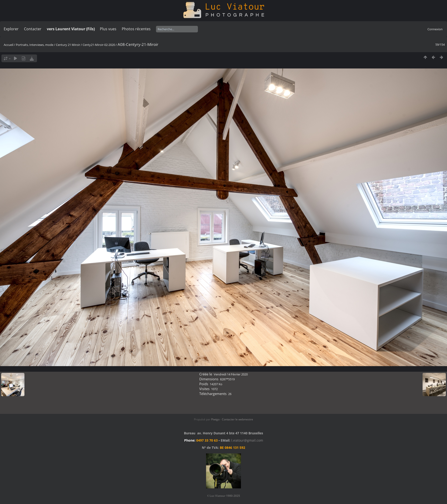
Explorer (11, 29)
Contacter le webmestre (237, 419)
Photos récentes (136, 29)
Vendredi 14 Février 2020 (231, 374)
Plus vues (108, 29)
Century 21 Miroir (68, 45)
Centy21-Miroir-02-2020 (99, 45)
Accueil (8, 45)
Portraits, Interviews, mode (35, 45)
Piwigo (215, 419)
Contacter (33, 29)
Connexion (435, 29)
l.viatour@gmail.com (247, 440)
